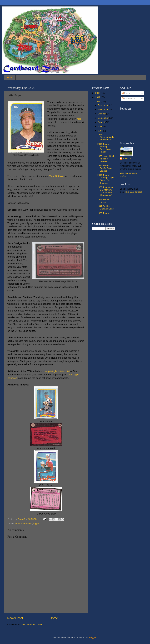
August (102, 122)
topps (36, 524)
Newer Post (15, 618)
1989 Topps (103, 213)
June (101, 131)
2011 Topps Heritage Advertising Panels (104, 148)
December (103, 105)
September (104, 118)
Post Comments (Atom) (32, 625)
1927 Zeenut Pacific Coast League (105, 168)
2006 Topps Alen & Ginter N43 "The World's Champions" (105, 191)
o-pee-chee (27, 524)
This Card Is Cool (133, 192)
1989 (17, 524)
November (103, 110)
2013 (98, 93)
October (102, 114)
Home (10, 78)
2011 (98, 101)
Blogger (92, 637)
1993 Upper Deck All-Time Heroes (106, 159)
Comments (128, 99)
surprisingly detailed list (57, 371)
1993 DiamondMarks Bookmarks (106, 137)
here (79, 119)
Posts (126, 93)
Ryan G (127, 158)
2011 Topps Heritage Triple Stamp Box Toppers (106, 179)
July (100, 127)
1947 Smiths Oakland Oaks (106, 207)
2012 (98, 97)
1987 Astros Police (103, 201)
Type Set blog (57, 176)
